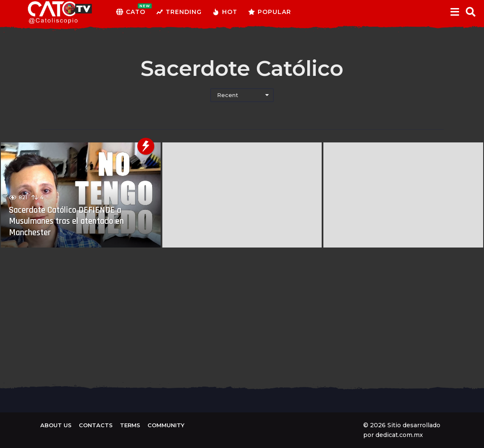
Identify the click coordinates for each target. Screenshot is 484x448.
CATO (131, 12)
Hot (225, 12)
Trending (179, 12)
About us (56, 425)
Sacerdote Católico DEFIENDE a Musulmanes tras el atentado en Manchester (71, 221)
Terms (130, 425)
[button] (455, 12)
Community (166, 425)
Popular (270, 12)
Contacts (96, 425)
